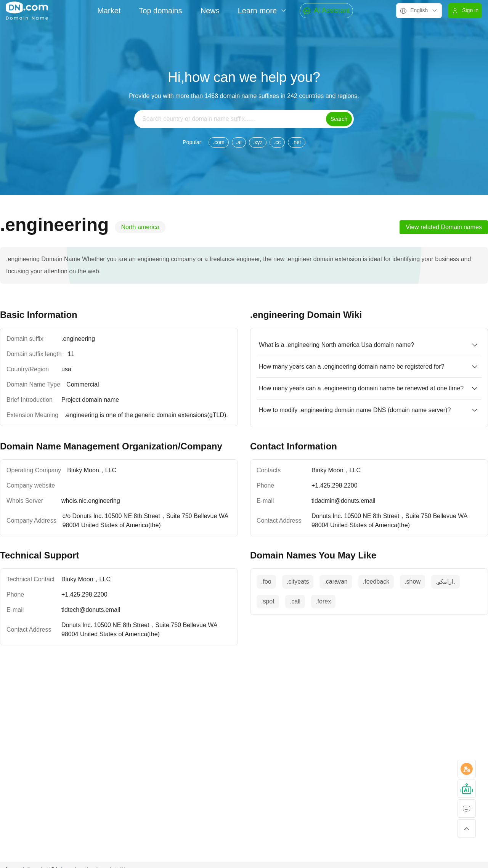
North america (140, 227)
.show (413, 582)
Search (339, 119)
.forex (323, 601)
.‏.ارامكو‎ (445, 582)
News (210, 11)
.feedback (376, 582)
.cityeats (298, 582)
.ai (239, 142)
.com (218, 142)
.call (295, 601)
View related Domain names (444, 227)
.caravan (336, 582)
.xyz (258, 142)
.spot (268, 601)
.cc (277, 142)
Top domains (160, 11)
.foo (266, 582)
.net (296, 142)
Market (109, 11)
